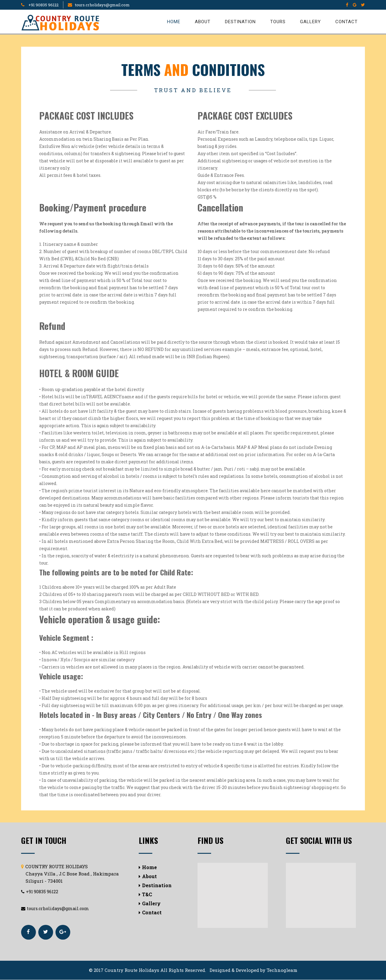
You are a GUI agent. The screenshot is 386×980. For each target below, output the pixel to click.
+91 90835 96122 (43, 5)
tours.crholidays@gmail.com (102, 5)
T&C (145, 894)
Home (174, 22)
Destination (240, 22)
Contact (346, 22)
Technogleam (282, 970)
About (203, 22)
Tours (278, 22)
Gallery (310, 22)
